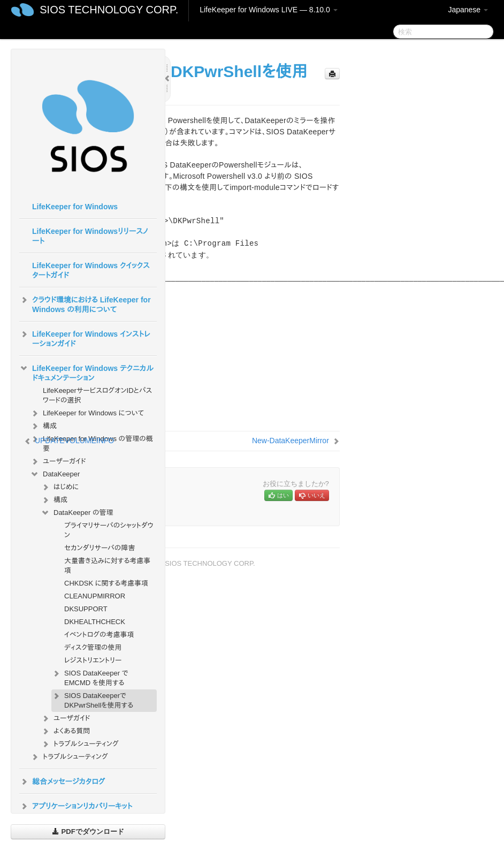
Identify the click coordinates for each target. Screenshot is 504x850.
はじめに (60, 487)
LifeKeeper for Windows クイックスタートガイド (91, 270)
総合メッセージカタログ (62, 781)
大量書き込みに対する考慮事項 (107, 566)
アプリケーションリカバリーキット (76, 806)
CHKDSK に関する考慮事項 (106, 583)
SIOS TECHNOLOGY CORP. (109, 10)
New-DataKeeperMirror (291, 441)
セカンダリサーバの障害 (100, 548)
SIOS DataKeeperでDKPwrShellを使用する (92, 699)
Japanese (468, 10)
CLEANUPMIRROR (95, 596)
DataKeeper (55, 474)
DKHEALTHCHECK (95, 622)
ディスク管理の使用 (93, 647)
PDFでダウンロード (88, 832)
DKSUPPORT (86, 609)
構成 (43, 426)
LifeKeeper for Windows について (87, 413)
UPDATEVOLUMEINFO (74, 441)
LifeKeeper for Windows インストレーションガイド (85, 338)
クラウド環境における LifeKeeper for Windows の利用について (85, 303)
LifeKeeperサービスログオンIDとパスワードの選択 (97, 395)
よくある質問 (65, 731)
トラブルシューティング (80, 744)
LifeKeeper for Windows (75, 207)
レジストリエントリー (93, 660)
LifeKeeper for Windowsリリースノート (90, 236)
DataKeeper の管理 (77, 513)
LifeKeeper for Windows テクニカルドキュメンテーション (86, 372)
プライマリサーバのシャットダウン (109, 530)
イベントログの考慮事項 (99, 635)
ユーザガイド (66, 718)
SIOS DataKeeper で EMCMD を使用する (90, 677)
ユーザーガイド (58, 461)
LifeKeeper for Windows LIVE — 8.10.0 (268, 10)
